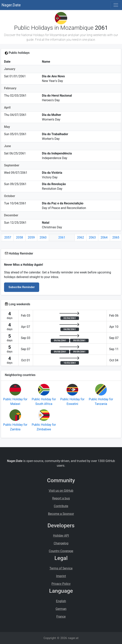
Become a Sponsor (61, 514)
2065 (116, 237)
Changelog (61, 543)
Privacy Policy (61, 584)
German (61, 609)
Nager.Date (11, 5)
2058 (19, 237)
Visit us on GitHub (61, 491)
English (61, 601)
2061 (62, 237)
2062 (80, 237)
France (61, 617)
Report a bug (61, 498)
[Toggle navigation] (116, 5)
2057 (8, 237)
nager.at (73, 638)
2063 (92, 237)
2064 (104, 237)
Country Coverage (61, 551)
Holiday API (61, 536)
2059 (31, 237)
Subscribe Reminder (22, 287)
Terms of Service (61, 568)
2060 (43, 237)
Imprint (61, 576)
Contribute (61, 506)
